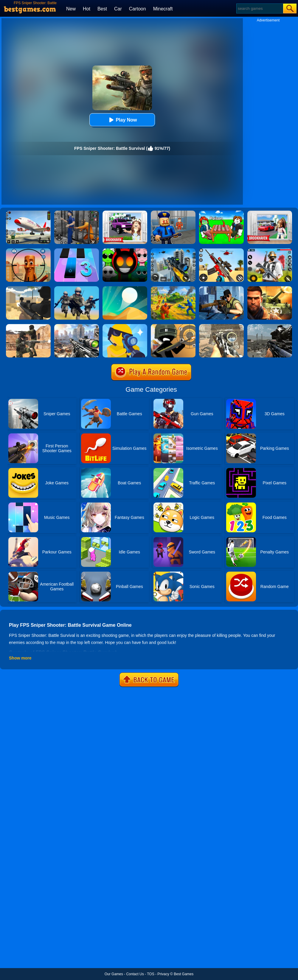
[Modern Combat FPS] (270, 288)
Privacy (163, 974)
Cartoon (138, 9)
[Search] (259, 8)
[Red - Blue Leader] (173, 288)
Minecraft (163, 9)
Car (118, 9)
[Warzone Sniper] (270, 326)
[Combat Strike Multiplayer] (28, 326)
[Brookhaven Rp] (270, 213)
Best (102, 9)
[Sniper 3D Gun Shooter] (221, 288)
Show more (20, 658)
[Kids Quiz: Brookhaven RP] (125, 213)
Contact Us (135, 974)
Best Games (184, 974)
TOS (150, 974)
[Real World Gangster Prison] (77, 213)
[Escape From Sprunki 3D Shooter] (125, 251)
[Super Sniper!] (125, 326)
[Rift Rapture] (221, 251)
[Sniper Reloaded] (28, 288)
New (71, 9)
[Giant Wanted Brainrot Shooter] (28, 251)
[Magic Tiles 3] (77, 251)
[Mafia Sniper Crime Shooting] (173, 251)
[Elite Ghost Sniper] (221, 326)
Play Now (122, 120)
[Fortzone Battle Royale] (270, 251)
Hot (87, 9)
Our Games (114, 974)
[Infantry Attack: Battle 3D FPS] (77, 288)
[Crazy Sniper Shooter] (173, 326)
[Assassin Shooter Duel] (77, 326)
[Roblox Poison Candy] (221, 213)
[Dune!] (125, 288)
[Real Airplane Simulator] (28, 213)
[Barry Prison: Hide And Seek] (173, 213)
